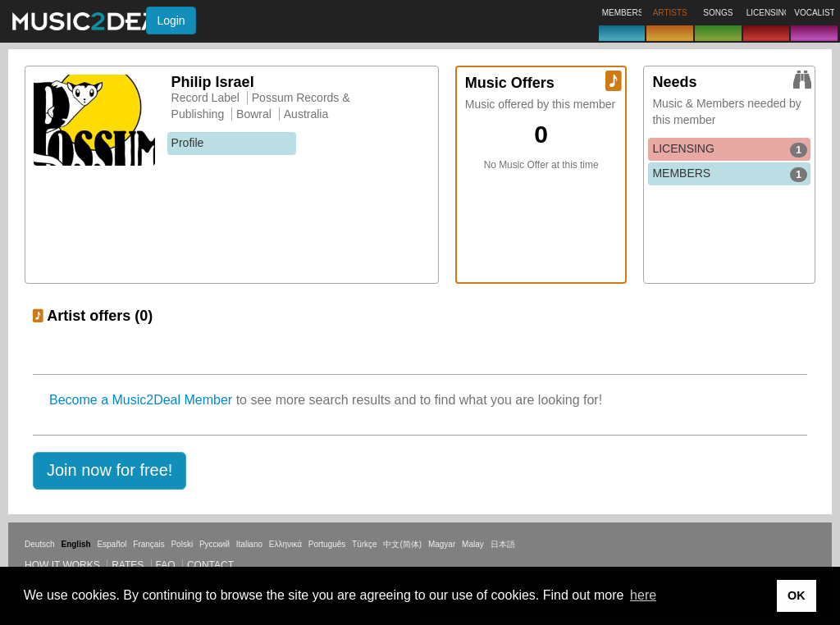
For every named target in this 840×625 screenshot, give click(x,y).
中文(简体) (402, 544)
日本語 (503, 544)
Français (148, 544)
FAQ (166, 565)
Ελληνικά (285, 544)
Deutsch (40, 544)
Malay (473, 544)
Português (327, 544)
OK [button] (797, 595)
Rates (128, 565)
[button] (110, 471)
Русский (215, 544)
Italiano (249, 544)
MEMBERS (730, 174)
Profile (188, 143)
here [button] (643, 595)
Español (112, 544)
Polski (182, 544)
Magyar (442, 544)
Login (171, 21)
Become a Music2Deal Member (141, 400)
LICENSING (730, 149)
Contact (210, 565)
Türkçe (365, 544)
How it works (62, 565)
